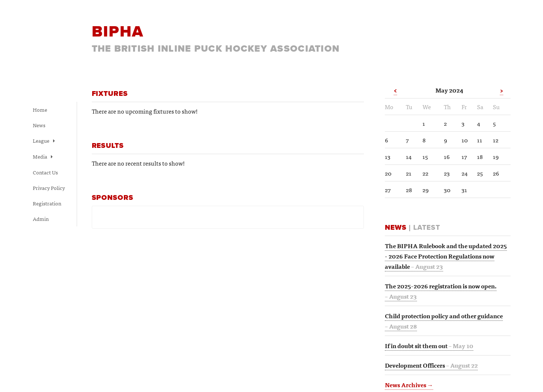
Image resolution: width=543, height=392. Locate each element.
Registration (47, 203)
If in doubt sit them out (429, 346)
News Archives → (409, 385)
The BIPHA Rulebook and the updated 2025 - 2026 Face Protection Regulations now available (446, 256)
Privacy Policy (49, 188)
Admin (41, 219)
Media (43, 156)
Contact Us (45, 172)
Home (40, 110)
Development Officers (431, 365)
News (39, 125)
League (44, 141)
